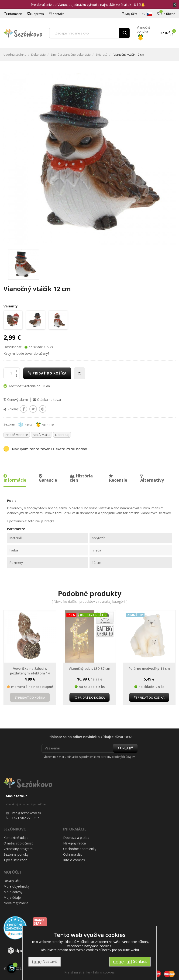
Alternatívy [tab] (152, 478)
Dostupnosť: (13, 347)
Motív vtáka (41, 435)
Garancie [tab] (48, 478)
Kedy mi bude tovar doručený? (26, 353)
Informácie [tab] (15, 478)
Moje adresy (13, 892)
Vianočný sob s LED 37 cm (89, 669)
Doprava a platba (76, 838)
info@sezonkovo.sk (26, 813)
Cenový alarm (16, 400)
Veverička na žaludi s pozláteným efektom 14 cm (30, 673)
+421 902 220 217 (25, 818)
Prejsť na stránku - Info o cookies (89, 972)
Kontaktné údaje (16, 838)
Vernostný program (18, 849)
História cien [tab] (81, 478)
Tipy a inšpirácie (15, 860)
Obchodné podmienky (80, 849)
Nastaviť (45, 962)
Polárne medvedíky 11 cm (149, 669)
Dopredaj (62, 435)
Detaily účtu (12, 881)
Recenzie (118, 478)
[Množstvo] (12, 373)
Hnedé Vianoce (17, 435)
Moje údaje (12, 897)
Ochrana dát (72, 854)
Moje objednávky (17, 886)
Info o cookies (74, 860)
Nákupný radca (74, 843)
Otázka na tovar (47, 400)
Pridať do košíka (47, 373)
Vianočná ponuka (144, 32)
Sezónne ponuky (16, 854)
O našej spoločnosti (19, 843)
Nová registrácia (16, 903)
